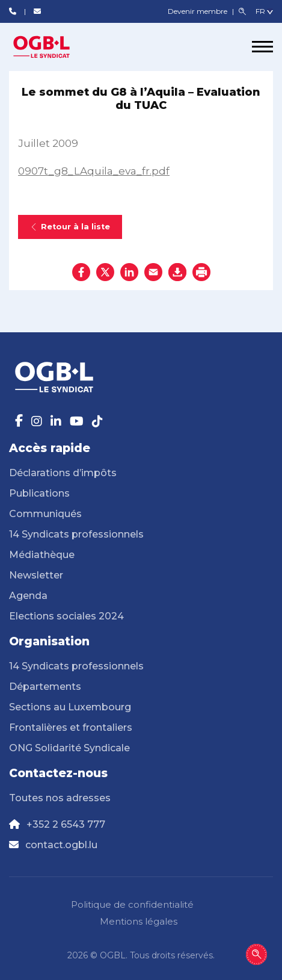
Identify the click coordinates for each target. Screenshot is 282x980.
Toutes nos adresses (60, 798)
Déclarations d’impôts (63, 473)
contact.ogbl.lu (61, 845)
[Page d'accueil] (54, 47)
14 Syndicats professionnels (76, 534)
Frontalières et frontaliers (71, 727)
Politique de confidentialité (132, 904)
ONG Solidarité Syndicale (69, 748)
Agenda (28, 596)
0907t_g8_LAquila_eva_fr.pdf (94, 171)
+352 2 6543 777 (66, 824)
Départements (45, 687)
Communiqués (45, 514)
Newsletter (36, 575)
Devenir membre (198, 11)
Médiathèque (42, 555)
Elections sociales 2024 (66, 616)
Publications (39, 493)
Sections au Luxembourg (70, 707)
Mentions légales (139, 921)
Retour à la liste (70, 227)
